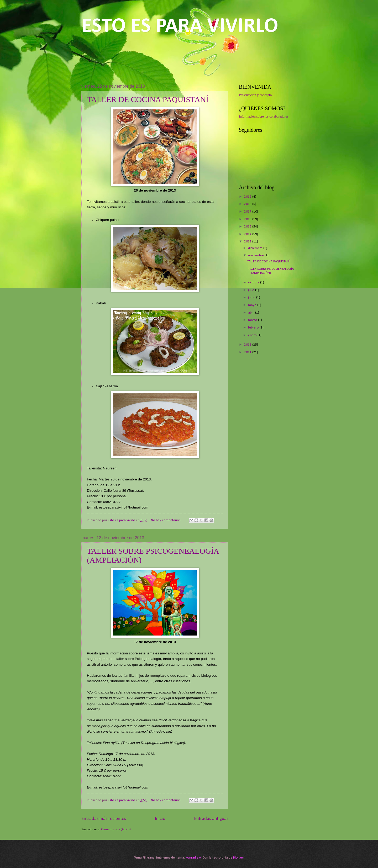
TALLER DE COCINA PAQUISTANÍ (148, 99)
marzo (253, 320)
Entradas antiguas (211, 819)
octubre (254, 282)
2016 (248, 219)
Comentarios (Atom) (116, 829)
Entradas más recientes (104, 819)
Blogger (238, 858)
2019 (248, 197)
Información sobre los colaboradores (264, 117)
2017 (248, 212)
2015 (248, 227)
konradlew (193, 858)
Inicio (160, 819)
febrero (254, 328)
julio (252, 290)
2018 (248, 204)
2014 (248, 234)
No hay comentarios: (167, 520)
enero (253, 335)
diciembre (256, 248)
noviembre (256, 255)
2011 (248, 352)
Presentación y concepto (255, 95)
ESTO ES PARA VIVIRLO (180, 27)
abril (252, 313)
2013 (248, 242)
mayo (253, 305)
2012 (248, 345)
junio (252, 297)
